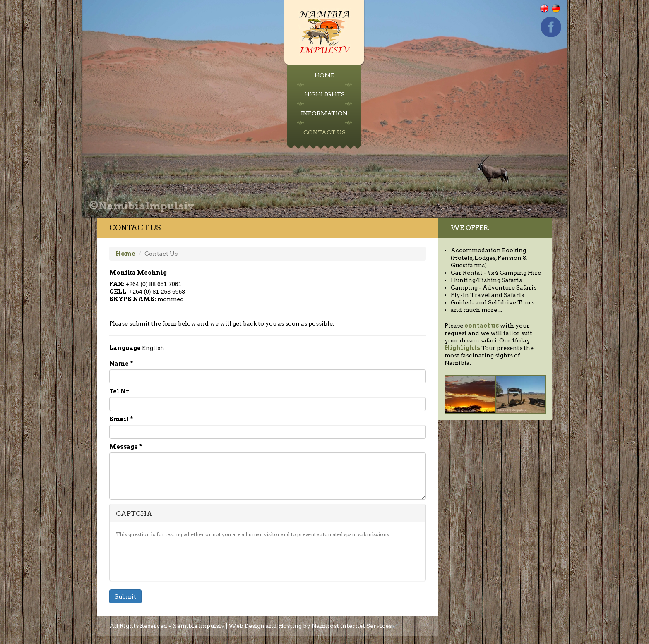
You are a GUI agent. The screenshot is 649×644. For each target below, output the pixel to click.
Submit (125, 596)
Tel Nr (119, 391)
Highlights (324, 94)
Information (324, 113)
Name (121, 364)
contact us (482, 326)
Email (121, 419)
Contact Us (324, 132)
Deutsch (561, 13)
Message (126, 447)
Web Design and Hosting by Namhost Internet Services (312, 626)
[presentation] (179, 558)
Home (324, 75)
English (549, 13)
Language (125, 348)
